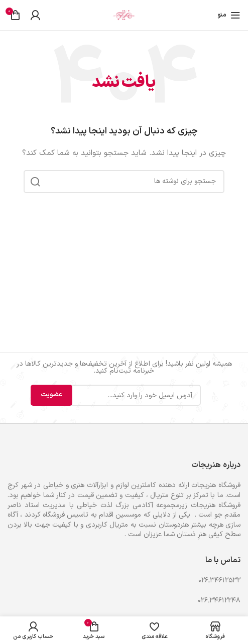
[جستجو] (124, 182)
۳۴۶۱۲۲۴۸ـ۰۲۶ (219, 601)
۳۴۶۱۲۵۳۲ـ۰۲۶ (219, 581)
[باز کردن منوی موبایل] (229, 15)
